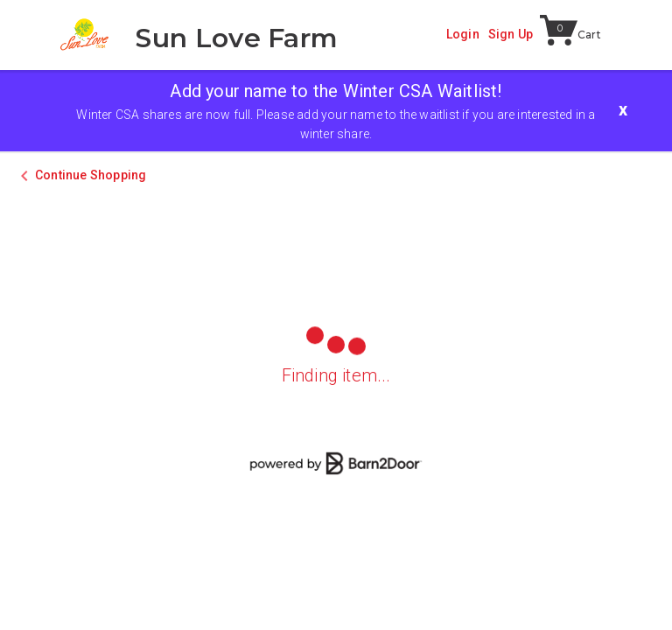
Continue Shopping (91, 175)
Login (463, 34)
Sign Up (511, 34)
